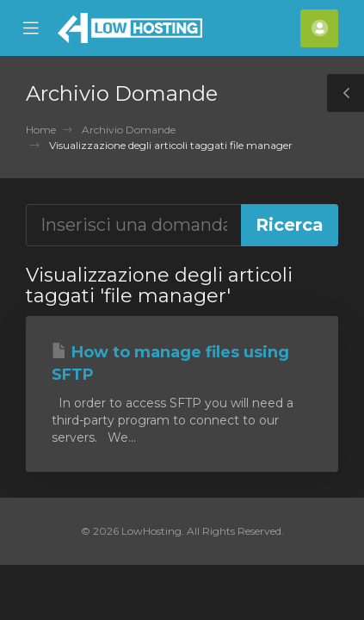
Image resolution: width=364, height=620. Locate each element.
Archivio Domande (129, 130)
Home (41, 130)
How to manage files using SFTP (170, 363)
